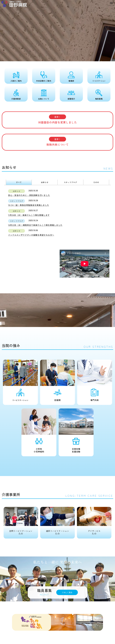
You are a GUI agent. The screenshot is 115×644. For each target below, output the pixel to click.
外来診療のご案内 (44, 81)
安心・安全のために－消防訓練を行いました (29, 195)
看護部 (71, 81)
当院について (44, 99)
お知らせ (45, 182)
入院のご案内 (16, 81)
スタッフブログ (70, 182)
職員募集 (99, 99)
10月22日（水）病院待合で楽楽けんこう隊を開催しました (35, 225)
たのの (96, 182)
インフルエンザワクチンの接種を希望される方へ (31, 235)
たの (21, 521)
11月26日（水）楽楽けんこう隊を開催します (29, 215)
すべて (19, 182)
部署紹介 (71, 99)
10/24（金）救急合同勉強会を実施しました (29, 205)
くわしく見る (67, 592)
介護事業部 (16, 99)
